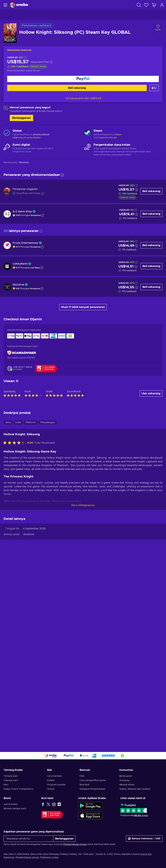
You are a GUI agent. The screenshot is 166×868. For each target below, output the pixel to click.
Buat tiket (84, 785)
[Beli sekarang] (83, 79)
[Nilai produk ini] (15, 630)
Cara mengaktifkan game (93, 780)
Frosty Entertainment (25, 243)
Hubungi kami (11, 780)
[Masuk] (162, 5)
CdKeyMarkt (20, 264)
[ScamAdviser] (22, 353)
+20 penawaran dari (83, 98)
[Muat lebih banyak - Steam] (88, 133)
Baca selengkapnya (83, 692)
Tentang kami (11, 776)
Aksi (8, 610)
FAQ (82, 776)
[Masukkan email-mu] (28, 839)
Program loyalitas (56, 785)
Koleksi (51, 780)
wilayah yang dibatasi (29, 138)
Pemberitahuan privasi (75, 844)
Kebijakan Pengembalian (92, 789)
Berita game (126, 776)
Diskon (51, 789)
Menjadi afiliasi (127, 785)
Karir (6, 785)
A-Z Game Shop (22, 212)
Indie (18, 610)
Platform (31, 610)
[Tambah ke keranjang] (154, 88)
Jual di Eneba (11, 804)
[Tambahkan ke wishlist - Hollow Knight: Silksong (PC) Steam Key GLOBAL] (158, 29)
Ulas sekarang (151, 581)
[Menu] (5, 5)
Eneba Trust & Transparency (18, 789)
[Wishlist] (146, 5)
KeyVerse (18, 285)
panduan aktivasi (108, 138)
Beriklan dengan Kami (15, 809)
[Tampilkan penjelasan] (42, 215)
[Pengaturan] (144, 839)
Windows (29, 722)
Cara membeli (54, 776)
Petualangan (48, 610)
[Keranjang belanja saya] (154, 5)
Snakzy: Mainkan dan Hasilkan (135, 789)
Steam (118, 135)
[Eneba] (19, 5)
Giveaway (124, 780)
